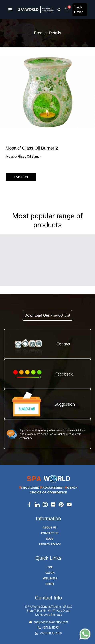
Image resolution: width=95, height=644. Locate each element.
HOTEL (50, 584)
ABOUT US (50, 527)
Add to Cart (21, 177)
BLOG (50, 539)
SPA (50, 567)
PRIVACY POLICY (50, 544)
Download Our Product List (47, 315)
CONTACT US (50, 533)
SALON (50, 573)
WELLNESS (50, 578)
